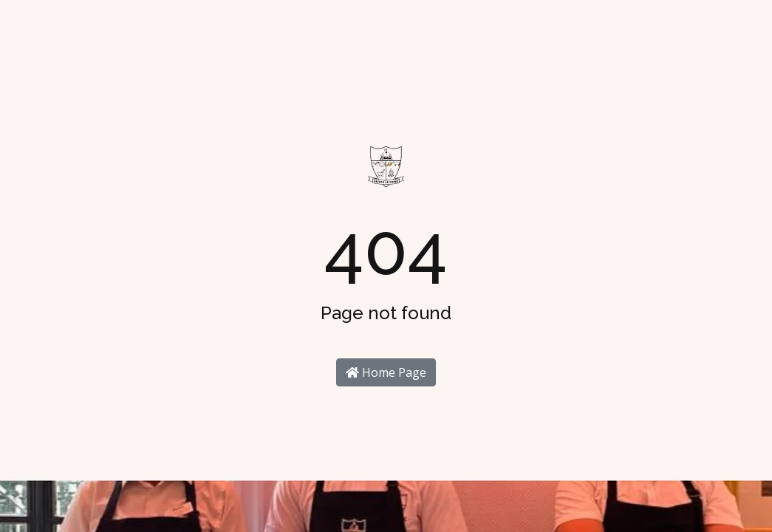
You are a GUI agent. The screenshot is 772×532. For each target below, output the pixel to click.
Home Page (386, 372)
